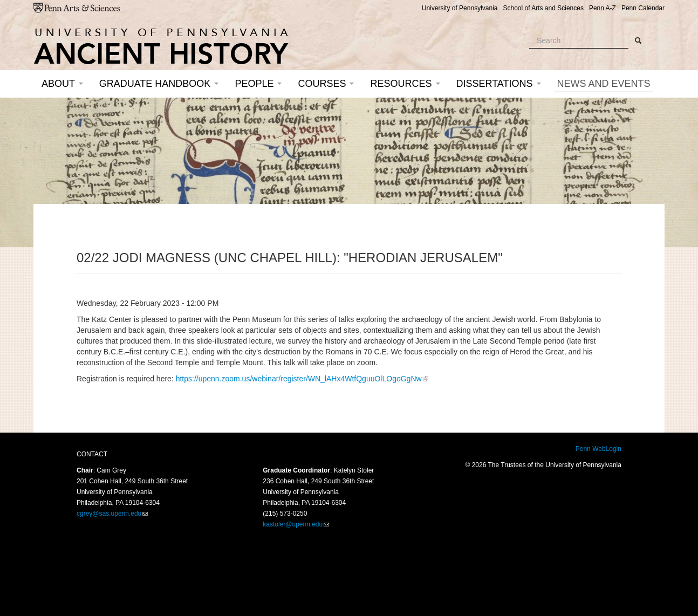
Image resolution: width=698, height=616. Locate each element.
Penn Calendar (643, 8)
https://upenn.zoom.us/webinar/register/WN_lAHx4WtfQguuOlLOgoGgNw (299, 379)
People (258, 84)
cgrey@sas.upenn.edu (109, 514)
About (62, 84)
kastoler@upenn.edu (293, 524)
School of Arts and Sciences (543, 8)
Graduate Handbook (159, 84)
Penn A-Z (603, 8)
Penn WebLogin (598, 449)
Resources (405, 84)
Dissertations (499, 84)
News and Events (604, 84)
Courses (326, 84)
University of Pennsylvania (460, 8)
